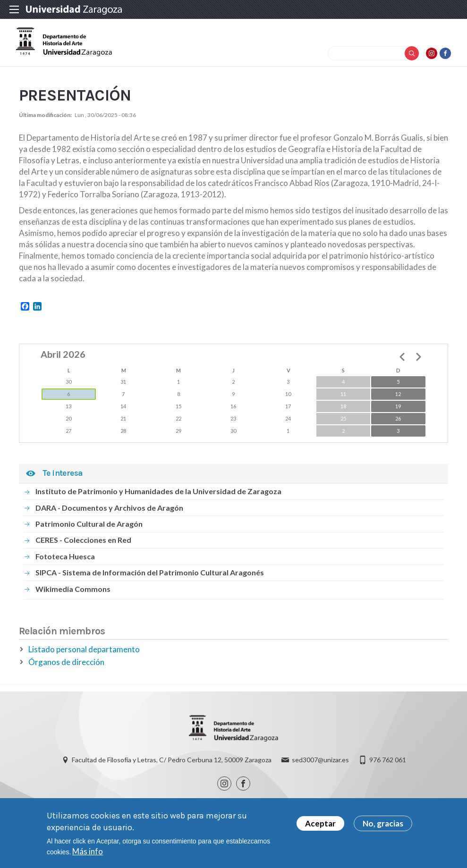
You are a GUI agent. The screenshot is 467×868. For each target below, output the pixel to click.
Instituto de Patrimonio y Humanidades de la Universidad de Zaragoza (158, 499)
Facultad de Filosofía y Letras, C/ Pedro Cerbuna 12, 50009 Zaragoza (172, 769)
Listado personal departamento (84, 657)
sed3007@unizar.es (320, 769)
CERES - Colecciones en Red (83, 548)
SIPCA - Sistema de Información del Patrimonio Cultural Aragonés (150, 580)
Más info (88, 853)
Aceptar (320, 825)
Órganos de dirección (66, 670)
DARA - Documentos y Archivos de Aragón (109, 515)
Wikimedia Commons (73, 596)
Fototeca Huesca (65, 564)
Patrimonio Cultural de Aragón (89, 531)
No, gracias (383, 825)
